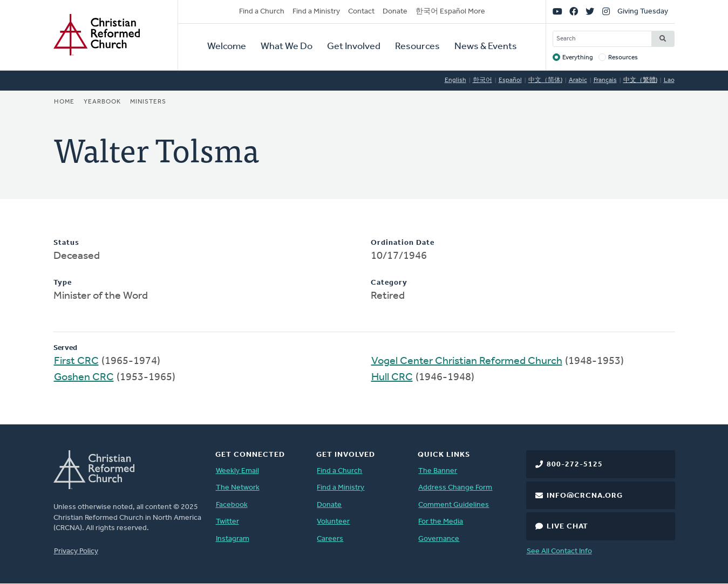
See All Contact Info (559, 551)
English (455, 80)
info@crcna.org (585, 496)
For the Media (441, 522)
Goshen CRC (84, 377)
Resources (417, 47)
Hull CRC (392, 377)
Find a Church (262, 12)
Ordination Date (403, 243)
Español (510, 80)
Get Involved (354, 47)
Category (389, 283)
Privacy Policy (76, 551)
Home (64, 102)
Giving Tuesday (643, 12)
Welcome (227, 47)
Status (66, 243)
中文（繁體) (640, 80)
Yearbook (102, 102)
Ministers (148, 102)
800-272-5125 (575, 465)
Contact (361, 12)
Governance (439, 539)
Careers (330, 539)
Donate (395, 12)
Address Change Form (455, 488)
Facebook (232, 505)
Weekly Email (237, 471)
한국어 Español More (450, 12)
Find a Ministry (316, 12)
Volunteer (333, 522)
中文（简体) (545, 80)
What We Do (287, 47)
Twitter (227, 522)
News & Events (486, 47)
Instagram (233, 539)
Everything (578, 58)
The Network (238, 488)
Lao (669, 80)
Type (63, 283)
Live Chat (567, 527)
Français (605, 80)
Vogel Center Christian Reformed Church (467, 361)
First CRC (76, 361)
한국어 (482, 80)
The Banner (438, 471)
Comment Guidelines (454, 505)
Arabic (578, 80)
